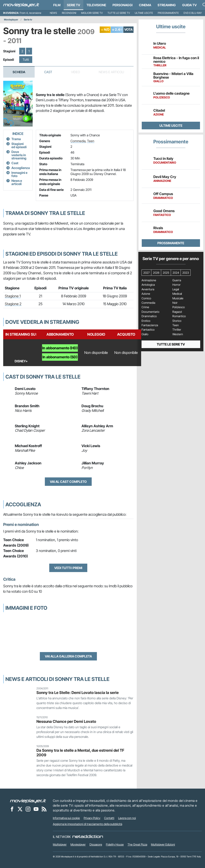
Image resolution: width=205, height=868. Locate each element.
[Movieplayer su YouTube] (36, 809)
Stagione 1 (13, 296)
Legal (176, 289)
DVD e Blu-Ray (193, 13)
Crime (145, 307)
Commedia (78, 141)
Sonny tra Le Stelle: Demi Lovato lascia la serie (78, 693)
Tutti (26, 60)
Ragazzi (177, 312)
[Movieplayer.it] (21, 5)
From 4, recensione (31, 13)
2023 (186, 273)
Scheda (19, 72)
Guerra (177, 280)
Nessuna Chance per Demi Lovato (66, 721)
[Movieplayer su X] (20, 809)
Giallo (145, 334)
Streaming (167, 5)
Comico (146, 298)
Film (57, 5)
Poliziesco (179, 307)
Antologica (148, 285)
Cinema (145, 5)
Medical (177, 294)
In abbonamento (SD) (60, 357)
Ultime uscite (144, 13)
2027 (146, 273)
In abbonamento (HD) (60, 348)
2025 (166, 273)
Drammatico (149, 316)
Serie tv (28, 20)
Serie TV (73, 5)
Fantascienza (150, 325)
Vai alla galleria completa (68, 656)
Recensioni (69, 13)
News (53, 13)
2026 (156, 273)
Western (178, 334)
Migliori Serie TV (92, 13)
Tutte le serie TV (119, 13)
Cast (48, 72)
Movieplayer (11, 20)
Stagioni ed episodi (19, 145)
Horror (176, 285)
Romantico (179, 316)
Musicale (178, 298)
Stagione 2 (13, 304)
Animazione (149, 280)
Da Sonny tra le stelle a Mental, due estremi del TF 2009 (80, 753)
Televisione (96, 5)
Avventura (148, 289)
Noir (175, 303)
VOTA (128, 29)
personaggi (123, 5)
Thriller (177, 330)
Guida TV (189, 5)
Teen (91, 141)
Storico (177, 321)
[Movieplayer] (28, 801)
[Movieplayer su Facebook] (12, 809)
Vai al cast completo (68, 482)
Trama (16, 139)
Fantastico (148, 330)
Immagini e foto (19, 174)
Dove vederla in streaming (19, 155)
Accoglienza (21, 168)
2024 (176, 273)
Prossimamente (168, 13)
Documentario (150, 312)
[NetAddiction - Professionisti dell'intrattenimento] (88, 837)
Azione (146, 294)
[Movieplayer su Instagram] (28, 809)
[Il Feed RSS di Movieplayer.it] (44, 809)
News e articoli (17, 182)
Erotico (146, 321)
